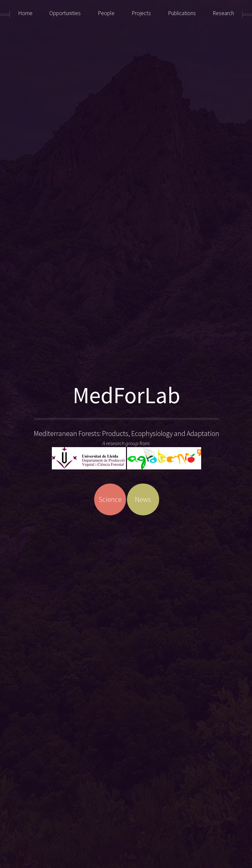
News (143, 499)
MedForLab (126, 395)
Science (110, 499)
